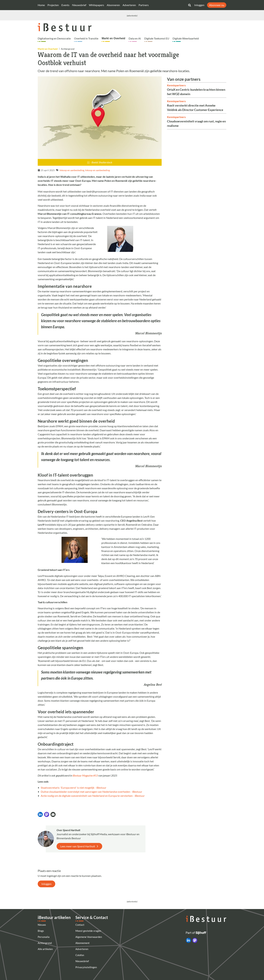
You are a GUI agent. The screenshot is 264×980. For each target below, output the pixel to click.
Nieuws (42, 925)
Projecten (53, 5)
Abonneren (113, 5)
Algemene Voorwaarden (89, 937)
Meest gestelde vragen (88, 931)
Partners (144, 5)
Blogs (41, 931)
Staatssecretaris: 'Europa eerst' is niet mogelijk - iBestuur (73, 788)
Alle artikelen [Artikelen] (45, 949)
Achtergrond (45, 943)
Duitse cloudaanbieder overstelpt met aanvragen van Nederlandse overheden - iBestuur (91, 792)
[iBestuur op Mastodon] (195, 940)
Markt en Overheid (113, 38)
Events (65, 5)
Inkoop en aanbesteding (72, 170)
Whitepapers (96, 5)
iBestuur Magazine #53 (85, 775)
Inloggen (199, 5)
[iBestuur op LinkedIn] (188, 940)
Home (41, 5)
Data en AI (135, 38)
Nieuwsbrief (79, 5)
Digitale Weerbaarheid (186, 38)
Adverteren (129, 5)
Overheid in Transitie (86, 38)
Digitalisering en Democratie (54, 38)
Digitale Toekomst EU (157, 38)
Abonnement (82, 943)
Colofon (80, 955)
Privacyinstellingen (86, 967)
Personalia (44, 937)
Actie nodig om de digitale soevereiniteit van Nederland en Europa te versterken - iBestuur (93, 796)
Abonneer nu (217, 5)
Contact (80, 925)
